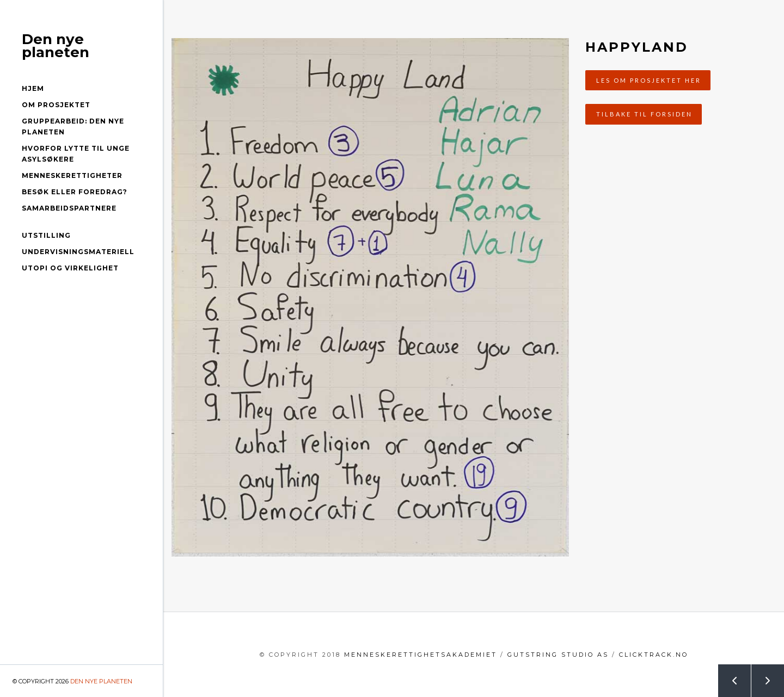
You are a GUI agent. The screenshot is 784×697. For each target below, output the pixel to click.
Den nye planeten (56, 46)
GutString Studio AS (558, 655)
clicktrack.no (654, 655)
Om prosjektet (56, 105)
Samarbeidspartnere (69, 208)
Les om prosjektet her (649, 80)
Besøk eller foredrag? (75, 192)
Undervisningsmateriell (78, 252)
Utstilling (46, 235)
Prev (728, 676)
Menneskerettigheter (72, 175)
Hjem (33, 88)
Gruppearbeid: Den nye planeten (73, 127)
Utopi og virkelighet (70, 268)
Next (762, 676)
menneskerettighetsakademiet (421, 655)
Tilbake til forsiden (644, 114)
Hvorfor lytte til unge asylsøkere (76, 154)
